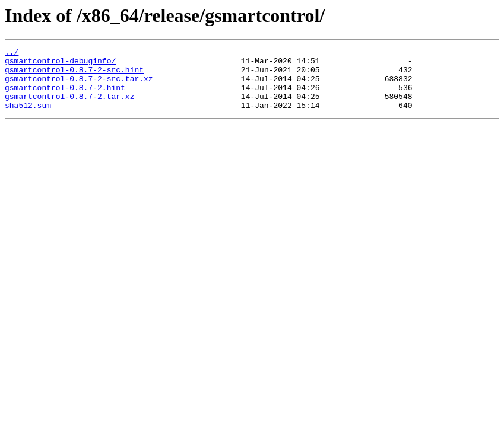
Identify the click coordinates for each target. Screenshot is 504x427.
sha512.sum (28, 117)
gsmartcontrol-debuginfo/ (60, 64)
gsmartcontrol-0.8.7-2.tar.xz (69, 107)
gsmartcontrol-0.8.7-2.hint (65, 96)
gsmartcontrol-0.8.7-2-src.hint (74, 75)
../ (12, 53)
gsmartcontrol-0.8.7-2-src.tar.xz (79, 85)
